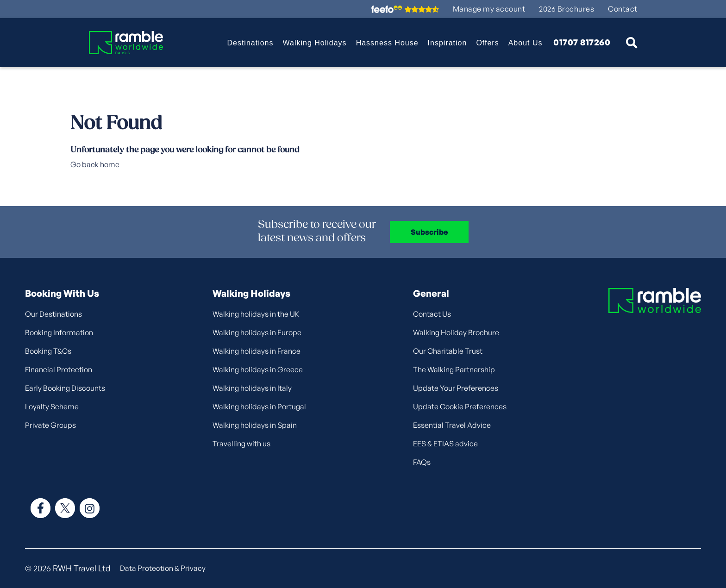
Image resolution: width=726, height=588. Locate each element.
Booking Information (59, 332)
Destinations (250, 43)
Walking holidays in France (257, 351)
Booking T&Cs (48, 351)
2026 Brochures (566, 9)
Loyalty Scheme (52, 407)
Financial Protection (59, 369)
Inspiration (447, 43)
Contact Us (432, 314)
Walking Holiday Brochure (456, 332)
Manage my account (489, 9)
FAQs (422, 462)
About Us (526, 43)
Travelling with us (241, 444)
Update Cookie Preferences (460, 407)
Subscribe (429, 232)
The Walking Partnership (454, 369)
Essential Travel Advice (452, 425)
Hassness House (387, 43)
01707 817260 (582, 43)
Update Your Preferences (456, 388)
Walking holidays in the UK (256, 314)
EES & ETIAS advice (445, 444)
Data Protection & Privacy (163, 568)
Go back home (95, 164)
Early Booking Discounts (65, 388)
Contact (623, 9)
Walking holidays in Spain (255, 425)
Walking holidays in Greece (258, 369)
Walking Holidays (315, 43)
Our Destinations (53, 314)
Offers (487, 43)
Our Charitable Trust (448, 351)
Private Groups (50, 425)
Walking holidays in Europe (257, 332)
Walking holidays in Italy (252, 388)
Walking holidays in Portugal (259, 407)
